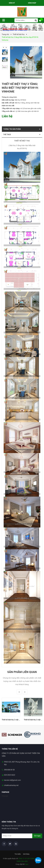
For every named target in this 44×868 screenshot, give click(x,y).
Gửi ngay (37, 836)
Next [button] (6, 47)
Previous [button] (3, 47)
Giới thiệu (26, 854)
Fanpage (5, 796)
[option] (5, 52)
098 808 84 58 (9, 770)
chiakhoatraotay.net (11, 785)
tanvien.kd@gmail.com (12, 780)
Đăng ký (12, 3)
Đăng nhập (32, 3)
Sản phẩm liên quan (22, 672)
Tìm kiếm (18, 854)
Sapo (27, 864)
